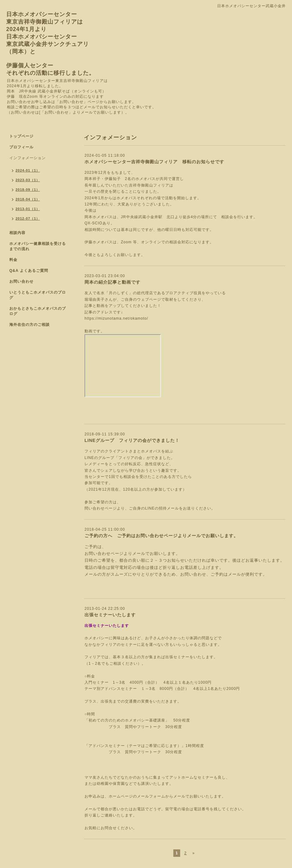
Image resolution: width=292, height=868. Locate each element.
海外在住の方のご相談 (30, 325)
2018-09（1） (28, 190)
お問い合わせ (21, 281)
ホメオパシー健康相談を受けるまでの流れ (38, 246)
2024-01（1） (28, 170)
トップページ (21, 136)
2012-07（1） (28, 218)
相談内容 (17, 233)
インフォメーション (27, 158)
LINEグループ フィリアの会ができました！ (132, 440)
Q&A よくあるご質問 (29, 271)
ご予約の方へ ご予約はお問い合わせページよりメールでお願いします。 (161, 536)
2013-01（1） (28, 209)
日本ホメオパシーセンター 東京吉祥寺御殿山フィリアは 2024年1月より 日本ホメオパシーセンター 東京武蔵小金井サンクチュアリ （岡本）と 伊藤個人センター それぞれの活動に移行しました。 (50, 44)
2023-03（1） (28, 180)
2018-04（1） (28, 199)
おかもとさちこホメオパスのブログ (38, 311)
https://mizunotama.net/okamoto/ (116, 318)
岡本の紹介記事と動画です (112, 282)
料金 (13, 260)
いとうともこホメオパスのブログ (38, 295)
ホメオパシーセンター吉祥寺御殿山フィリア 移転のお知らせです (154, 162)
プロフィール (21, 147)
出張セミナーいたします (110, 615)
